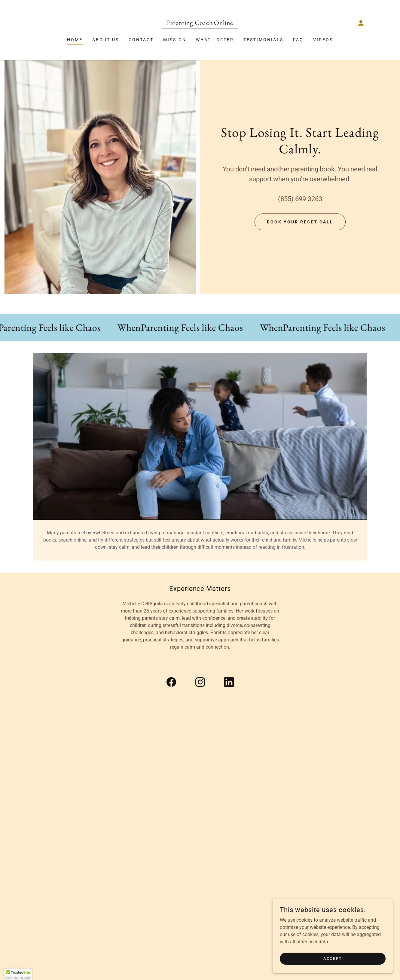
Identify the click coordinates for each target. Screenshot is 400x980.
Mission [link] (175, 40)
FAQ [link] (298, 40)
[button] (361, 23)
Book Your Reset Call (300, 222)
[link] (200, 23)
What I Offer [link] (215, 40)
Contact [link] (141, 40)
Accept (333, 958)
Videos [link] (323, 40)
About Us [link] (106, 40)
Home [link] (75, 40)
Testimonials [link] (263, 40)
